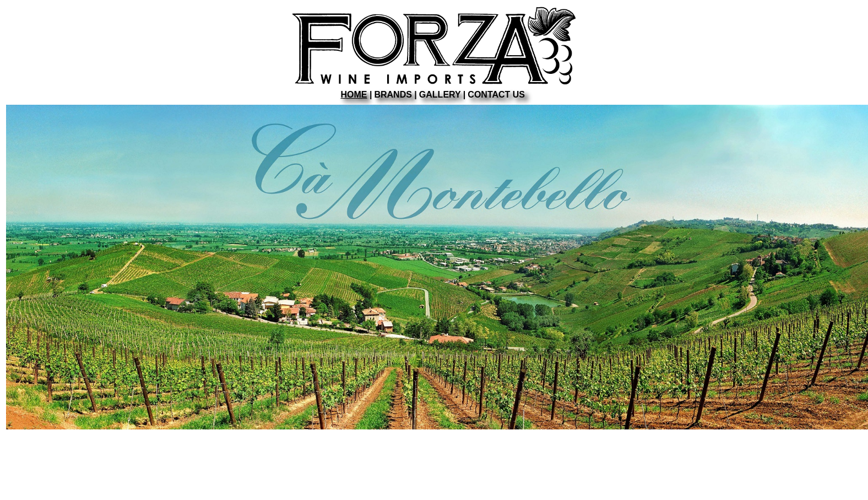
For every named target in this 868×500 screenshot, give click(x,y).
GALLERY (440, 95)
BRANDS (393, 95)
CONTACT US (496, 95)
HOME (354, 95)
